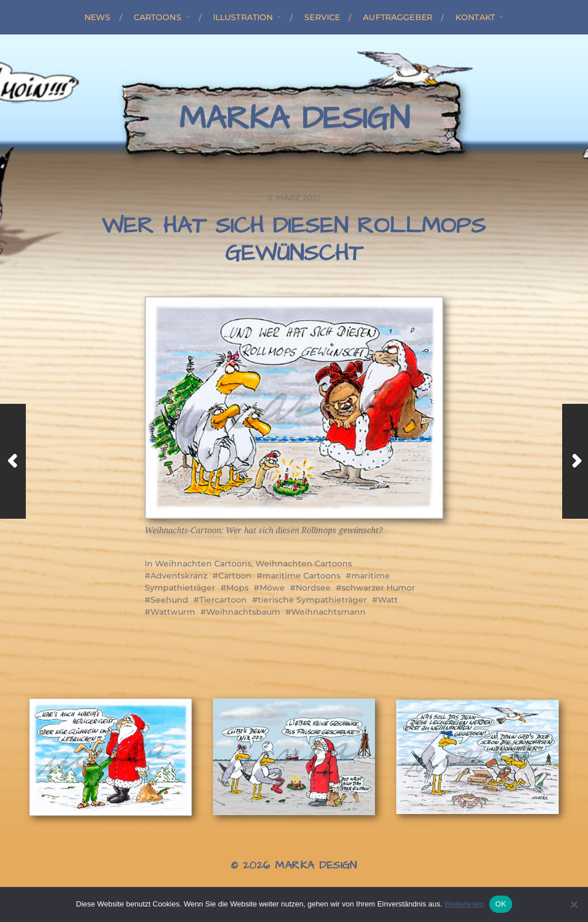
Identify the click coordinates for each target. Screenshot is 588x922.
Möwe (272, 588)
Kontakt (475, 17)
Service (322, 17)
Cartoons (158, 17)
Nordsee (313, 588)
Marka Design (294, 119)
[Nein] (574, 904)
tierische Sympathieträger (312, 600)
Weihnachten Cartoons (203, 564)
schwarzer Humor (378, 588)
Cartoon (235, 576)
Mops (237, 588)
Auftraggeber (398, 17)
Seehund (169, 600)
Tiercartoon (223, 600)
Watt (388, 600)
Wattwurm (173, 612)
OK (500, 904)
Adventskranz (179, 576)
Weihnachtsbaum (243, 612)
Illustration (243, 17)
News (98, 17)
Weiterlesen (464, 904)
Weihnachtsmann (328, 612)
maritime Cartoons (301, 576)
